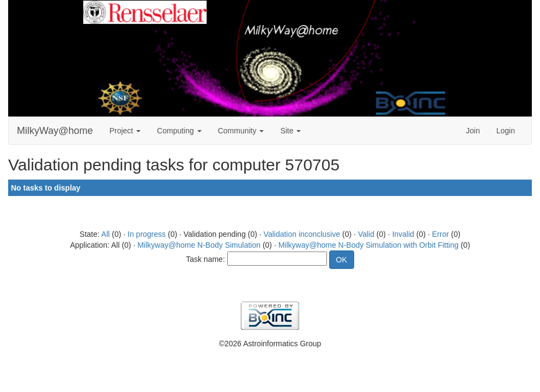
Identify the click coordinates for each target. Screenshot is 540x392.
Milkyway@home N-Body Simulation (199, 245)
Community (241, 131)
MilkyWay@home (55, 131)
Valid (366, 234)
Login (506, 131)
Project (125, 131)
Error (441, 234)
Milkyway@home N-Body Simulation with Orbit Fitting (369, 245)
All (106, 234)
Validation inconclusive (302, 234)
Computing (179, 131)
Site (290, 131)
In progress (147, 234)
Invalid (403, 234)
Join (473, 131)
